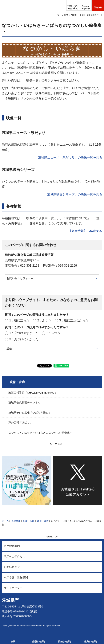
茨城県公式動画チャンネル (24, 402)
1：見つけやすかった (24, 333)
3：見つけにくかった (24, 339)
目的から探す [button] (65, 642)
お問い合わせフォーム (20, 278)
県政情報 (16, 521)
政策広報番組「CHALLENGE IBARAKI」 (33, 393)
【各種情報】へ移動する (85, 231)
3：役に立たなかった (74, 320)
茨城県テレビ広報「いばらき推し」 (30, 413)
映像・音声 (17, 382)
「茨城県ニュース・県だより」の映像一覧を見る (69, 157)
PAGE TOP (52, 537)
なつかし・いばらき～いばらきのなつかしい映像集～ (40, 433)
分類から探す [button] (39, 642)
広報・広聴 (29, 521)
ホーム (5, 521)
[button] (85, 5)
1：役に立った (19, 320)
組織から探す (91, 642)
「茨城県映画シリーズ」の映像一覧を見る (73, 194)
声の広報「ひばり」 (20, 422)
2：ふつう (44, 320)
